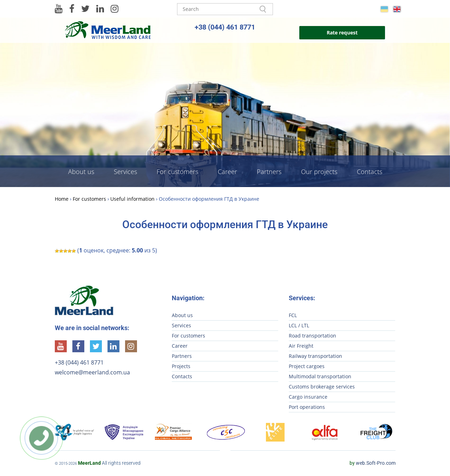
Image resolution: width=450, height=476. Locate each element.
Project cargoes (307, 366)
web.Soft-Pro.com (373, 463)
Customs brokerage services (322, 387)
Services (125, 172)
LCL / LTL (299, 325)
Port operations (307, 407)
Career (227, 172)
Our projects (319, 172)
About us (81, 172)
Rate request (342, 33)
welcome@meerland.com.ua (92, 372)
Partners (269, 172)
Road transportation (312, 336)
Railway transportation (315, 356)
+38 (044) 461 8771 (225, 27)
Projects (181, 366)
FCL (293, 315)
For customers (177, 172)
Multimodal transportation (320, 376)
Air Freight (301, 346)
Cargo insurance (308, 397)
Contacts (370, 172)
